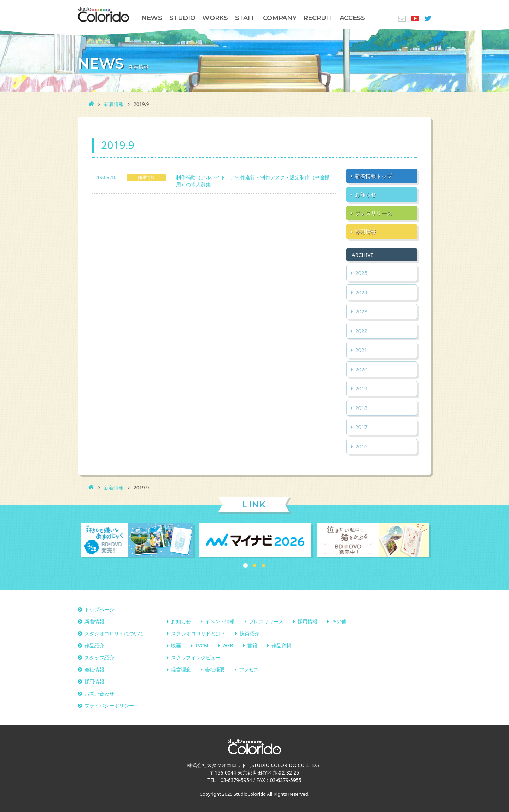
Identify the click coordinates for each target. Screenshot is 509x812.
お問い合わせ (99, 694)
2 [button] (255, 566)
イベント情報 (220, 622)
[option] (137, 540)
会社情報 (94, 670)
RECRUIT (318, 18)
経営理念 (181, 670)
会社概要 (215, 670)
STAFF (245, 18)
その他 (339, 622)
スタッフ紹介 (99, 658)
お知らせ (181, 622)
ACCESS (352, 18)
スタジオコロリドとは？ (198, 634)
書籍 (252, 646)
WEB (228, 646)
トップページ (99, 610)
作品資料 (281, 646)
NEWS (152, 18)
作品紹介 (94, 646)
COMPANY (280, 18)
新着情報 (114, 104)
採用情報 (308, 622)
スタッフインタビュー (196, 658)
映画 (176, 646)
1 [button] (245, 566)
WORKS (215, 18)
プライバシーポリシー (109, 706)
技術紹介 (250, 634)
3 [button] (264, 566)
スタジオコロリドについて (114, 634)
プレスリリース (266, 622)
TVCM (202, 646)
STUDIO (182, 18)
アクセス (249, 670)
